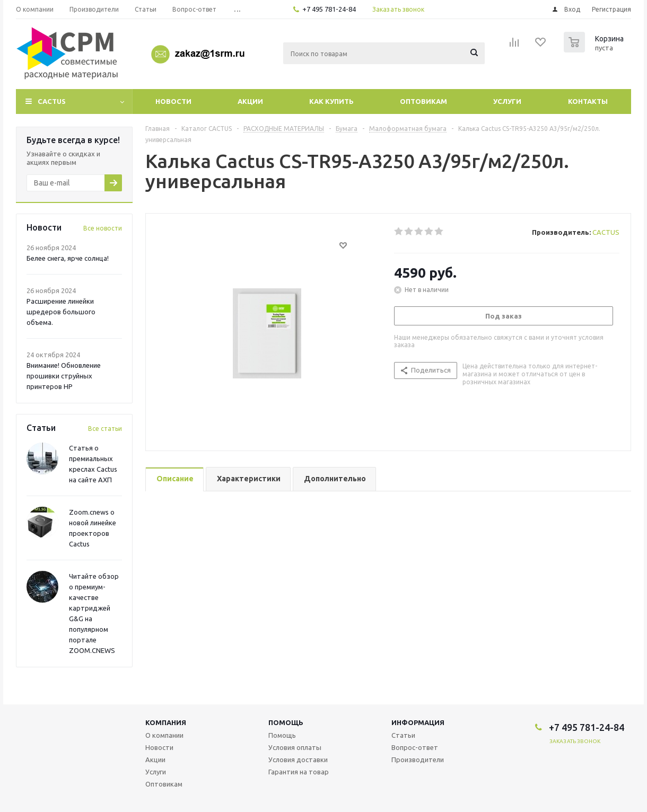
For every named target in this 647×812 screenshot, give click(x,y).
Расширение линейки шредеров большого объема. (61, 312)
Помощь (286, 722)
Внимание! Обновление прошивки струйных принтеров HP (64, 376)
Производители (418, 760)
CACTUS (52, 101)
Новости (173, 101)
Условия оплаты (295, 747)
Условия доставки (298, 760)
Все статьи (105, 429)
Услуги (507, 101)
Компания (166, 722)
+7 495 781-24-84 (329, 9)
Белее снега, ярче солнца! (68, 258)
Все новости (103, 228)
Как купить (331, 101)
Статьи (403, 735)
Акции (250, 101)
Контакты (588, 101)
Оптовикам (423, 101)
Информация (418, 722)
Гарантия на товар (299, 772)
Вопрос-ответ (415, 747)
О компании (164, 735)
